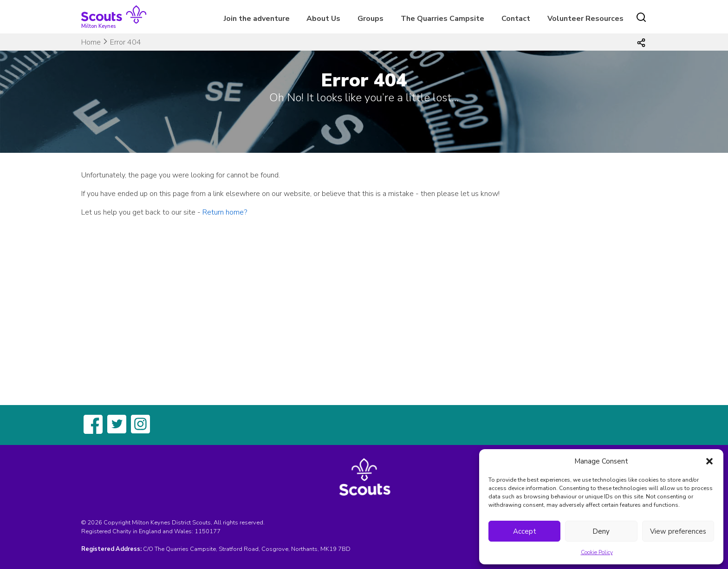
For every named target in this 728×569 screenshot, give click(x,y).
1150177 (208, 531)
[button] (709, 461)
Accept (525, 531)
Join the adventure (257, 19)
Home (91, 42)
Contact (516, 19)
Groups (370, 19)
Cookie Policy (597, 552)
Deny (601, 531)
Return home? (225, 212)
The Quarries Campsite (442, 19)
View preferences (678, 531)
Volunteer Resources (585, 19)
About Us (323, 19)
